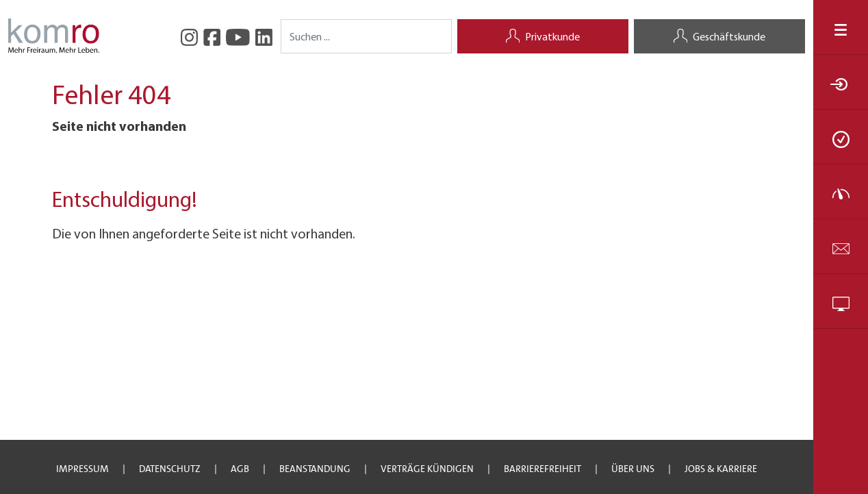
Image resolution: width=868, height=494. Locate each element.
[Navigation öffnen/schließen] (841, 27)
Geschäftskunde (719, 38)
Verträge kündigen (427, 469)
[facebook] (212, 36)
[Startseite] (54, 34)
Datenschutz (170, 469)
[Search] (366, 36)
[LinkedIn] (264, 36)
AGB (240, 469)
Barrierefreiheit (542, 469)
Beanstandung (315, 469)
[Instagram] (189, 36)
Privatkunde (543, 38)
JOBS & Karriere (721, 469)
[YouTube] (238, 36)
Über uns (633, 469)
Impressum (82, 469)
